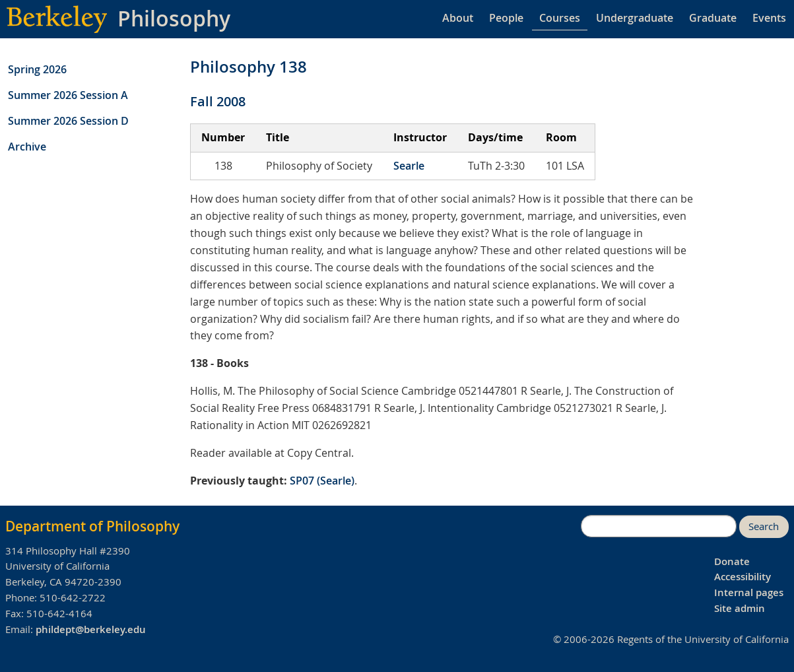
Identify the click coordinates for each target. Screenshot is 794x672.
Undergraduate (635, 18)
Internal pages (749, 592)
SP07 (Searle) (322, 481)
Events (769, 18)
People (506, 18)
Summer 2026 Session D (68, 121)
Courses (560, 18)
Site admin (740, 608)
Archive (27, 147)
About (458, 18)
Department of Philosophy (92, 526)
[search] (659, 526)
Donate (732, 561)
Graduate (713, 18)
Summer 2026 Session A (68, 95)
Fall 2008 (218, 101)
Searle (409, 166)
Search (764, 526)
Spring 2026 (37, 69)
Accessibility (743, 577)
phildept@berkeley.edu (91, 629)
